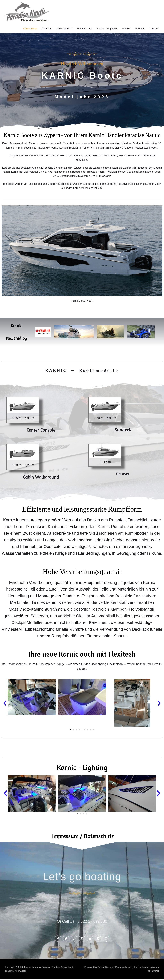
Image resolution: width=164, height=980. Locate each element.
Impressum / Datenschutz (83, 835)
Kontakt (126, 29)
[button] (5, 703)
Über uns (47, 29)
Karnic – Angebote (107, 29)
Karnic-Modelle (64, 29)
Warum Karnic (85, 29)
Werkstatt (140, 29)
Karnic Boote (30, 29)
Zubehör (154, 29)
